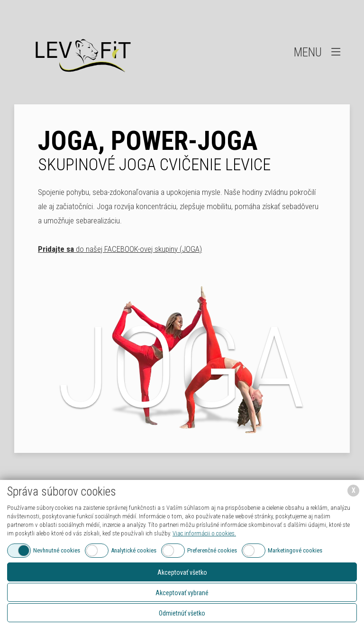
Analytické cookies (134, 550)
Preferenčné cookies (212, 550)
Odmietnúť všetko (182, 613)
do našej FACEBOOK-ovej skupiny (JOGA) (120, 249)
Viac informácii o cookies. (204, 533)
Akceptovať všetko (182, 572)
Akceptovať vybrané (182, 593)
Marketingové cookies (295, 550)
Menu (318, 52)
